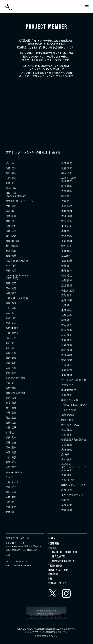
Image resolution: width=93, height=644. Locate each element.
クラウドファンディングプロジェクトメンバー (46, 613)
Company (54, 544)
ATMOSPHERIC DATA (63, 561)
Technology (55, 566)
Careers (53, 575)
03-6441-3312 (20, 561)
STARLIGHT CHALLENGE (65, 553)
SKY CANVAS (59, 557)
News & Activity (59, 570)
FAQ (51, 579)
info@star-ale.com (22, 565)
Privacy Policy (58, 583)
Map (8, 555)
